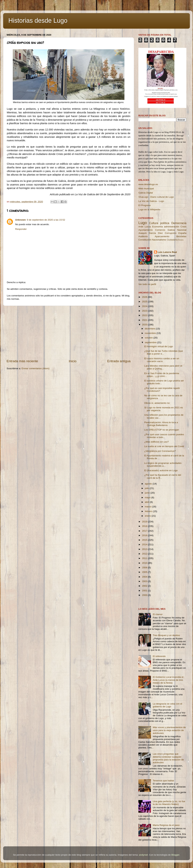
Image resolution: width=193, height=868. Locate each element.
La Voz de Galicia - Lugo (151, 201)
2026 (145, 297)
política (165, 223)
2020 (145, 325)
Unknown (21, 220)
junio (148, 493)
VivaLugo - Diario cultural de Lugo (156, 197)
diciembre (150, 329)
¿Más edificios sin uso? (157, 442)
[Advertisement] (69, 332)
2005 (145, 572)
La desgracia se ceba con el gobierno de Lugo (167, 705)
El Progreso (145, 205)
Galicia (171, 230)
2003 (145, 581)
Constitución (145, 240)
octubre (149, 338)
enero (148, 516)
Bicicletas (181, 236)
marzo (148, 507)
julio (147, 488)
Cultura (154, 223)
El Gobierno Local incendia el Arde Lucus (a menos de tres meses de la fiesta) (168, 680)
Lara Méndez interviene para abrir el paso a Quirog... (163, 367)
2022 (145, 315)
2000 (145, 595)
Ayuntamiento (146, 230)
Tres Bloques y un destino (166, 635)
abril (147, 502)
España (182, 233)
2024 (145, 306)
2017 (145, 531)
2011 (145, 558)
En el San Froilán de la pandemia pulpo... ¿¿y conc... (162, 375)
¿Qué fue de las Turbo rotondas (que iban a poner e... (164, 352)
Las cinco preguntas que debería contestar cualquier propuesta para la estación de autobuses (168, 758)
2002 (145, 586)
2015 (145, 540)
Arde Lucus (145, 227)
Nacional (182, 230)
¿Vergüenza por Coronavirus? (160, 451)
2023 (145, 311)
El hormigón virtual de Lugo (159, 346)
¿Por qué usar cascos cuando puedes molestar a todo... (164, 436)
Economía (157, 227)
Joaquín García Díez (151, 233)
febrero (149, 511)
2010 (145, 563)
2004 (145, 577)
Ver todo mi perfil (147, 284)
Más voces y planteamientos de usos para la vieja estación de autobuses (169, 730)
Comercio (160, 230)
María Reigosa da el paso (166, 825)
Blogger (175, 855)
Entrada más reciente (22, 361)
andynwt (143, 855)
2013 (145, 549)
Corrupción (170, 233)
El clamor (158, 614)
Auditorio (143, 236)
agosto (149, 484)
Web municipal (146, 189)
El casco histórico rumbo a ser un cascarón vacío (162, 360)
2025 (145, 302)
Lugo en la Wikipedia (149, 209)
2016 (145, 535)
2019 (145, 522)
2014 (145, 544)
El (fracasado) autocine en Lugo (161, 470)
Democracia (179, 223)
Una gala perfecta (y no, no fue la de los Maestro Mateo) (169, 803)
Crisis (183, 227)
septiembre (151, 342)
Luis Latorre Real (167, 252)
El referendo (159, 656)
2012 (145, 554)
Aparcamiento (162, 236)
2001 (145, 591)
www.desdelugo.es (148, 184)
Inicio (73, 361)
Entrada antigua (119, 361)
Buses (181, 240)
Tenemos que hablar (163, 781)
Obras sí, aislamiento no (157, 403)
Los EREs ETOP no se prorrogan (162, 430)
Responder (21, 229)
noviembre (151, 333)
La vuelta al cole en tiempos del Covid (164, 446)
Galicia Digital (146, 193)
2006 (145, 568)
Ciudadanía (172, 240)
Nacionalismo (159, 240)
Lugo (143, 223)
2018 (145, 526)
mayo (148, 497)
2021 (145, 320)
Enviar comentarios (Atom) (36, 368)
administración (172, 227)
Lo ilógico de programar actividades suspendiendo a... (163, 464)
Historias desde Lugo (38, 21)
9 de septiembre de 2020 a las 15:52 (46, 220)
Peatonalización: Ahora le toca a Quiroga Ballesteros (161, 424)
